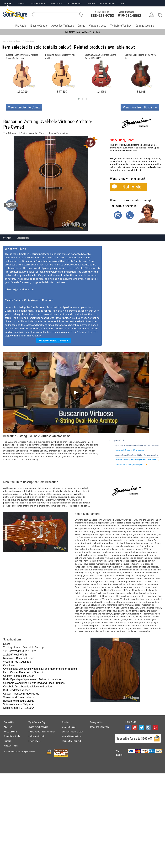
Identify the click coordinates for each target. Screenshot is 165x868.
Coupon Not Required (71, 741)
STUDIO (91, 3)
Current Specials (145, 26)
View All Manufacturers (72, 736)
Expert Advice (35, 741)
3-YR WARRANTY (75, 3)
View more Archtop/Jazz (24, 107)
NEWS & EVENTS (108, 3)
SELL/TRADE (57, 3)
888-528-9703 (102, 16)
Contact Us (9, 722)
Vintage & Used (98, 26)
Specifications (23, 238)
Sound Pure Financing (38, 727)
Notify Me (132, 187)
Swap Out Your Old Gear (72, 732)
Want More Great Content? (54, 341)
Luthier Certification (37, 736)
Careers (7, 741)
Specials (65, 722)
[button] (79, 99)
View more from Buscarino (140, 107)
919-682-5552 (130, 16)
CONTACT (21, 3)
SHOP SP (7, 3)
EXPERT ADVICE (38, 3)
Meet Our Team (11, 746)
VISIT (123, 3)
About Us (8, 727)
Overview (7, 238)
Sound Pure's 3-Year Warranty (42, 732)
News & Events (11, 732)
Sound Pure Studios (13, 736)
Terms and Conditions (100, 727)
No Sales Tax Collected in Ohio (83, 32)
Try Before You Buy (121, 26)
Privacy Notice (96, 722)
